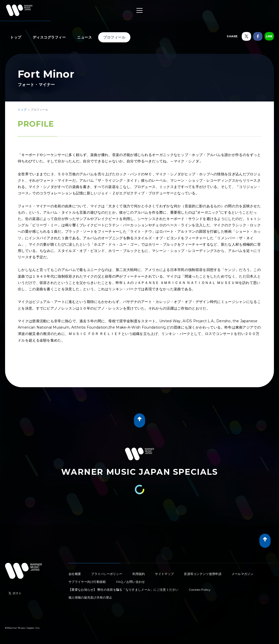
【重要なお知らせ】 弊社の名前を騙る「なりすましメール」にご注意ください (124, 590)
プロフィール (114, 37)
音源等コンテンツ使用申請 (203, 574)
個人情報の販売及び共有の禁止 (90, 597)
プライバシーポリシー (107, 574)
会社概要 (75, 574)
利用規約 (139, 574)
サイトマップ (164, 574)
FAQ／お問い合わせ (131, 582)
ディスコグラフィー (49, 37)
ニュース (84, 37)
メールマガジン (242, 574)
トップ (16, 37)
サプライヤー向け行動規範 (87, 582)
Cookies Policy (200, 590)
